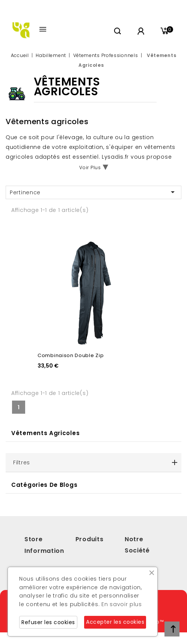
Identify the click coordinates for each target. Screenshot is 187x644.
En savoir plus (122, 604)
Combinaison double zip (71, 355)
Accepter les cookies (115, 622)
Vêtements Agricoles (45, 433)
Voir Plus (90, 167)
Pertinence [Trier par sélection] (93, 192)
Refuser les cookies (48, 622)
